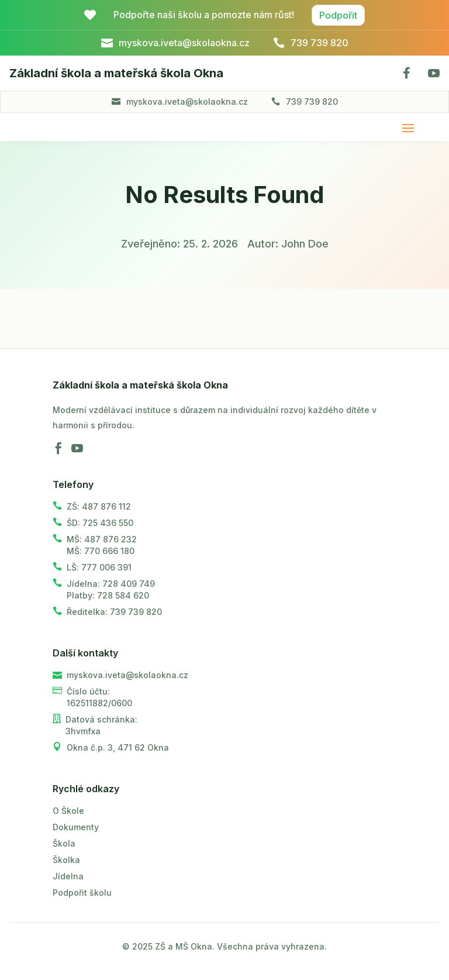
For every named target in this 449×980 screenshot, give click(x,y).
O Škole (68, 811)
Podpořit (338, 15)
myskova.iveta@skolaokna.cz (187, 102)
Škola (64, 843)
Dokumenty (76, 827)
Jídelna (68, 876)
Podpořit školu (82, 893)
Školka (66, 860)
